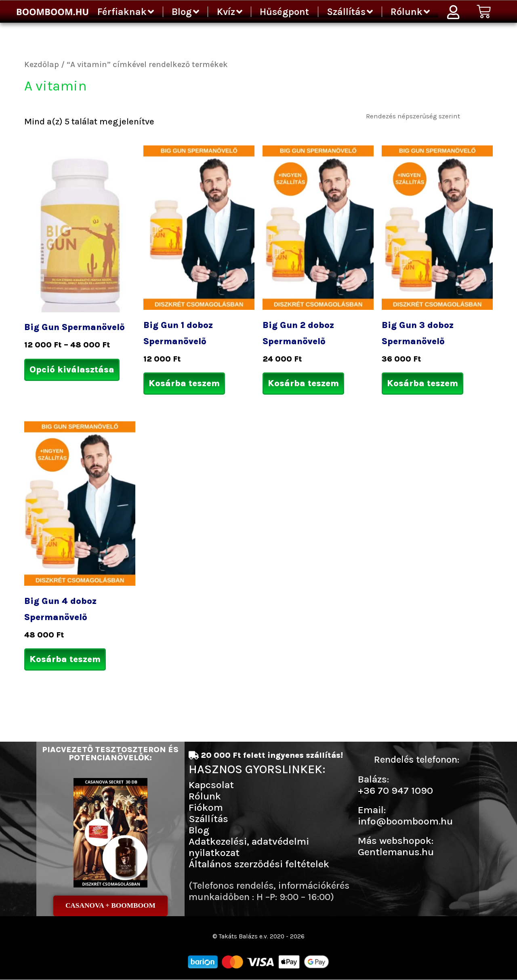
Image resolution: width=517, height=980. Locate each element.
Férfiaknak (126, 12)
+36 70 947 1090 (395, 790)
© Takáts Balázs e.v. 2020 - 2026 (258, 937)
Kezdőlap (42, 64)
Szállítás (350, 12)
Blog (185, 12)
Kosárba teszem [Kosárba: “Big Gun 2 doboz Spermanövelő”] (303, 383)
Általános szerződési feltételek (259, 864)
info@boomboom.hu (405, 821)
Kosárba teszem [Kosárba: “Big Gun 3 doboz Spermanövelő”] (422, 383)
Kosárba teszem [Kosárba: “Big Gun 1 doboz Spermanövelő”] (184, 383)
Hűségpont (284, 12)
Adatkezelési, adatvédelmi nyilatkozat (249, 847)
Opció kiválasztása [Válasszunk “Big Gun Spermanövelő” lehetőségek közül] (72, 370)
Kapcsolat (211, 785)
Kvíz (230, 12)
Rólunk (410, 12)
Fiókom (206, 807)
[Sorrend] (428, 116)
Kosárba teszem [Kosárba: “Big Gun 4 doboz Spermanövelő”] (65, 659)
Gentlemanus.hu (396, 852)
